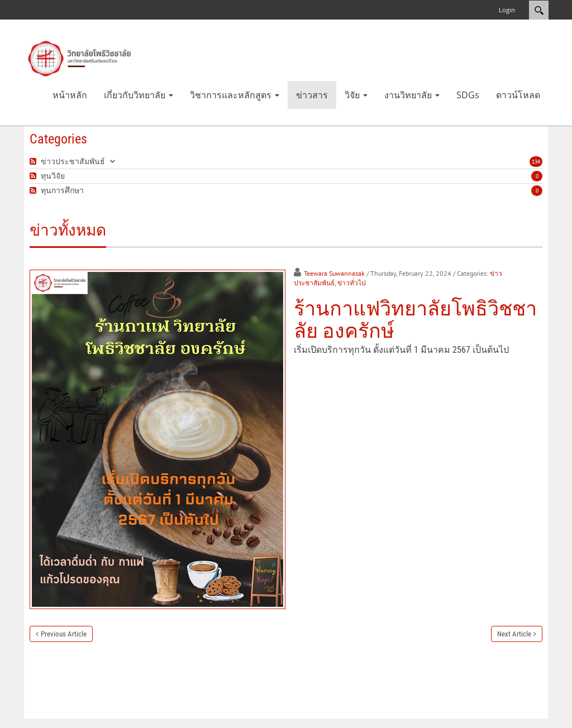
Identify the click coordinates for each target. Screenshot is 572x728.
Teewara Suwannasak (334, 273)
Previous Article (64, 634)
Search (539, 10)
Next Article (514, 634)
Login (507, 10)
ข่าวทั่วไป (352, 283)
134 (536, 161)
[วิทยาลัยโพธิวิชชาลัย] (79, 58)
